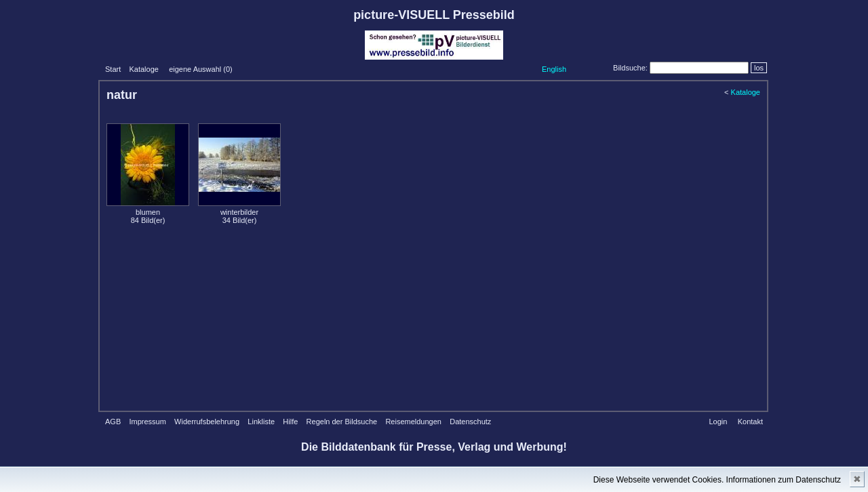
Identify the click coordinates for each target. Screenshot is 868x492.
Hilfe (290, 422)
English (554, 69)
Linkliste (261, 422)
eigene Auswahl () (201, 69)
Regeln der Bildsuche (342, 422)
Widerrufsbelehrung (207, 422)
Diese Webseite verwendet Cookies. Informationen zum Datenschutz (717, 480)
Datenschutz (470, 422)
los (759, 68)
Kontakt (750, 422)
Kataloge (143, 69)
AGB (113, 422)
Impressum (147, 422)
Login (718, 422)
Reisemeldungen (413, 422)
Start (113, 69)
